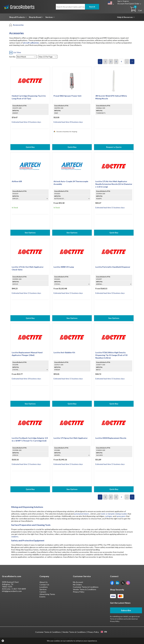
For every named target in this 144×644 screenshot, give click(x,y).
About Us (44, 582)
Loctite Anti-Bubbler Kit (64, 352)
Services (49, 17)
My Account (78, 582)
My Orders (77, 585)
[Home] (11, 25)
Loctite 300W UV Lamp (64, 267)
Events (42, 597)
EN (104, 632)
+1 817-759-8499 (19, 589)
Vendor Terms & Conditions (85, 589)
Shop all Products (17, 17)
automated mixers (82, 514)
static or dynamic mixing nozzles (114, 514)
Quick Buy (30, 147)
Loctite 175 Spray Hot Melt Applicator (71, 438)
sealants (15, 537)
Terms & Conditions (117, 619)
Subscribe (126, 610)
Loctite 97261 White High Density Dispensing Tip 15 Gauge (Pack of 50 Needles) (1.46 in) (111, 355)
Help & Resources (125, 17)
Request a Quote (114, 147)
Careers (43, 592)
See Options (30, 233)
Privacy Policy (79, 592)
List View (15, 52)
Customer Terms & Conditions (86, 587)
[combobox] (104, 632)
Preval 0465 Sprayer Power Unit (68, 96)
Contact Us (44, 585)
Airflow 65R (17, 181)
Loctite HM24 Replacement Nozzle (111, 438)
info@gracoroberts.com (12, 591)
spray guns (121, 516)
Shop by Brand (35, 17)
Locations (44, 587)
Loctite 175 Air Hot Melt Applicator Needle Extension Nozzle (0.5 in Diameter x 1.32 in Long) (114, 184)
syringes (109, 516)
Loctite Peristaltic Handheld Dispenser (113, 267)
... (127, 61)
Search (92, 7)
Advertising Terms (47, 594)
